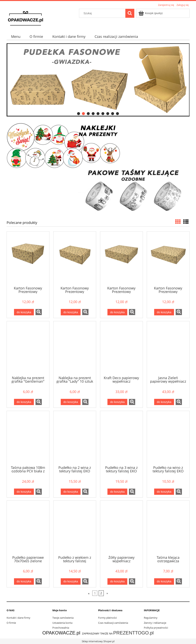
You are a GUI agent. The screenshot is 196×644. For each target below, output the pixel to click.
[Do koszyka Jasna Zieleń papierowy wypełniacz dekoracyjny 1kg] (164, 402)
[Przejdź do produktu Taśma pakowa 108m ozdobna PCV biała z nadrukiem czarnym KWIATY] (28, 438)
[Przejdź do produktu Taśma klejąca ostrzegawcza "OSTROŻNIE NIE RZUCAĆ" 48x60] (168, 528)
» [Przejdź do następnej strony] (107, 593)
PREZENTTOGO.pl (134, 633)
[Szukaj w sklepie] (103, 13)
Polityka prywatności (156, 628)
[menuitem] (16, 37)
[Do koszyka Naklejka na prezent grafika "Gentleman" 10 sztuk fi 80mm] (24, 402)
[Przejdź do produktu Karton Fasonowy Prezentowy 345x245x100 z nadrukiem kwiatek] (75, 258)
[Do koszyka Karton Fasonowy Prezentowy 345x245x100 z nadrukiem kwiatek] (71, 312)
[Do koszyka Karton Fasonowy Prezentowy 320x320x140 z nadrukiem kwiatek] (24, 312)
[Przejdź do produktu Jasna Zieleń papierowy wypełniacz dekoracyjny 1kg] (168, 348)
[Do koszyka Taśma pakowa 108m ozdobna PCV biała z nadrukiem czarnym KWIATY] (24, 492)
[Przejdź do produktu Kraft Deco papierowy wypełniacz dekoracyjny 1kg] (121, 348)
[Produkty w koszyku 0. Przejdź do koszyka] (151, 13)
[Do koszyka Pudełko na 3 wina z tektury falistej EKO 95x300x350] (117, 492)
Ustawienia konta (62, 623)
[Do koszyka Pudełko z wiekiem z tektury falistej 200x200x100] (71, 581)
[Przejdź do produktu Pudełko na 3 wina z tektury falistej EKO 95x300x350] (121, 438)
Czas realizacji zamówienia (113, 623)
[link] (98, 80)
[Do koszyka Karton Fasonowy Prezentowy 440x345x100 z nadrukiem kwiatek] (164, 312)
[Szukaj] (130, 13)
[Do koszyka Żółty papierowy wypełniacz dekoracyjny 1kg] (117, 581)
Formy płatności (107, 618)
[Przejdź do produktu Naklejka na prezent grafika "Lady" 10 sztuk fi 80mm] (75, 348)
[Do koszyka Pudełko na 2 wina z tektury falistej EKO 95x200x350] (71, 492)
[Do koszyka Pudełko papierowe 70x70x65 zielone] (24, 581)
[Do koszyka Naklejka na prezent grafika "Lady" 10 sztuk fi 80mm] (71, 402)
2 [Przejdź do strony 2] (101, 593)
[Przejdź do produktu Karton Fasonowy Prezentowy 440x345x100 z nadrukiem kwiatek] (168, 258)
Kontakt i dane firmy (18, 618)
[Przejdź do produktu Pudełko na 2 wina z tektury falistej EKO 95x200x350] (75, 438)
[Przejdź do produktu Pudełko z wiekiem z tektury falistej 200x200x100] (75, 528)
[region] (98, 80)
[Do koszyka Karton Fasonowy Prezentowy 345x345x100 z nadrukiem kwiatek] (117, 312)
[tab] (79, 114)
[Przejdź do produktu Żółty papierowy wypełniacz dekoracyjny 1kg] (121, 528)
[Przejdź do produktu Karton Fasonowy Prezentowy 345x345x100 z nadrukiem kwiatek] (121, 258)
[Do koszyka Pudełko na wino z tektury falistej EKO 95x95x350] (164, 492)
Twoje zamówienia (63, 618)
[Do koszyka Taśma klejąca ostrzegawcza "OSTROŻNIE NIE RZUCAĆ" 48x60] (164, 581)
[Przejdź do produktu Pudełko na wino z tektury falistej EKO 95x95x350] (168, 438)
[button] (39, 312)
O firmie (11, 623)
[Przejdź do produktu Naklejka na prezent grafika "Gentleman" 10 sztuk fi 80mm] (28, 348)
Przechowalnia (61, 628)
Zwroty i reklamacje (155, 623)
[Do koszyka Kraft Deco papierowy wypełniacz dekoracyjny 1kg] (117, 402)
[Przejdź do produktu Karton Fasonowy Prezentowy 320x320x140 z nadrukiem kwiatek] (28, 258)
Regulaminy (151, 618)
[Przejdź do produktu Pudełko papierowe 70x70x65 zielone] (28, 528)
